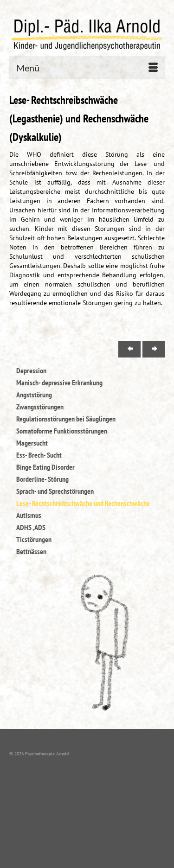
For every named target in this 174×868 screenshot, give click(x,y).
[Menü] (87, 68)
